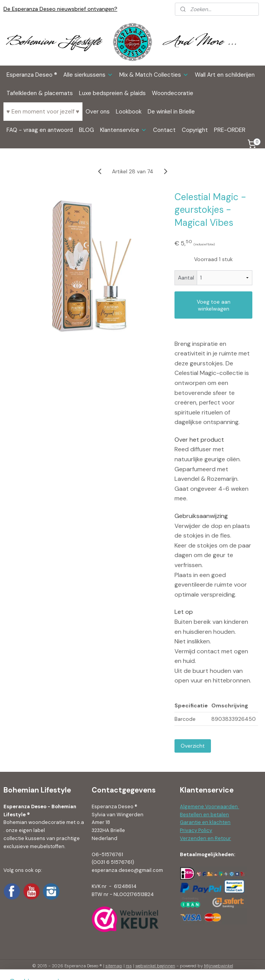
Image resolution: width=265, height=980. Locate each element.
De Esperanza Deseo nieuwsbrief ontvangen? (60, 9)
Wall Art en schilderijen (225, 75)
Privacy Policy (196, 830)
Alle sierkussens (88, 75)
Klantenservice (123, 130)
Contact (164, 130)
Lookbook (129, 112)
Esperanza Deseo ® (32, 75)
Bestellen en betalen (204, 815)
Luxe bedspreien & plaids (112, 93)
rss (129, 966)
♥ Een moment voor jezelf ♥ (43, 112)
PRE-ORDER (230, 130)
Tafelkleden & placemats (40, 93)
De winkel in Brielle (171, 112)
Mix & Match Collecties (154, 75)
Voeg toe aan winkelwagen (214, 305)
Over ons (98, 112)
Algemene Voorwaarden (209, 807)
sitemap (114, 966)
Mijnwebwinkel (219, 966)
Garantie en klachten (205, 822)
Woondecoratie (173, 93)
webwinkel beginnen (155, 966)
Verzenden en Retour (205, 838)
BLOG (86, 130)
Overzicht (193, 746)
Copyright (195, 130)
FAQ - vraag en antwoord (40, 130)
